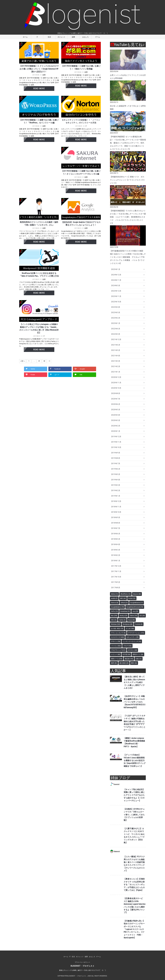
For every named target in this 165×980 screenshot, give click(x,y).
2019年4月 (116, 480)
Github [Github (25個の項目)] (124, 603)
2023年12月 (116, 291)
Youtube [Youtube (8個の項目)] (139, 624)
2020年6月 (116, 404)
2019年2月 (116, 490)
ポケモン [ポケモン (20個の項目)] (132, 650)
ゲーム (98, 37)
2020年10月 (116, 388)
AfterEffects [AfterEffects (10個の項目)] (125, 594)
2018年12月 (116, 501)
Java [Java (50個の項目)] (135, 611)
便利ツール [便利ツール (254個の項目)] (117, 659)
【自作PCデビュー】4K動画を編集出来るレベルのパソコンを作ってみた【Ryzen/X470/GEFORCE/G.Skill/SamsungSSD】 (134, 702)
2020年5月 (116, 410)
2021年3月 (116, 361)
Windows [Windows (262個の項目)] (116, 624)
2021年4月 (116, 356)
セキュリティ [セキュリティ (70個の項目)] (132, 637)
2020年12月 (116, 377)
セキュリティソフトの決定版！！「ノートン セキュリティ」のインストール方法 (81, 121)
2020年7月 (116, 399)
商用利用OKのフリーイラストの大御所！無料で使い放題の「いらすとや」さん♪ (39, 224)
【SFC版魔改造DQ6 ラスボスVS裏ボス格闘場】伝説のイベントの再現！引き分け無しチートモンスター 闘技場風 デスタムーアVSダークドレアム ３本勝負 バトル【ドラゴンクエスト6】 (128, 257)
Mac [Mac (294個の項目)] (114, 616)
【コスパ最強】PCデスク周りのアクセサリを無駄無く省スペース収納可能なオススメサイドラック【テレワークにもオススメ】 (134, 864)
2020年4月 (116, 415)
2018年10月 (116, 512)
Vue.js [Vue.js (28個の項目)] (131, 620)
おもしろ (85, 37)
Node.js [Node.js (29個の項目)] (124, 616)
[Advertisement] (39, 172)
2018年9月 (116, 517)
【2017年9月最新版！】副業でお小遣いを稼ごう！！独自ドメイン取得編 (81, 67)
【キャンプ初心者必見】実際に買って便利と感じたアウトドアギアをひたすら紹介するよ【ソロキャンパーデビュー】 (134, 795)
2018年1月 (116, 561)
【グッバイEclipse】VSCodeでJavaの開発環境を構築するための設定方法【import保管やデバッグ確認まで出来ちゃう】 (135, 761)
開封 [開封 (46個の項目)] (134, 663)
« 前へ (23, 361)
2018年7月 (116, 528)
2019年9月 (116, 453)
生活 (49, 37)
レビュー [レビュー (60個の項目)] (116, 654)
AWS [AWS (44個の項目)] (123, 598)
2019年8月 (116, 458)
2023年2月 (116, 318)
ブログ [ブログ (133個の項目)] (127, 646)
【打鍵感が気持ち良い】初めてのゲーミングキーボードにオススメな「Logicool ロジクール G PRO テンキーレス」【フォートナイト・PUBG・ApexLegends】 (134, 929)
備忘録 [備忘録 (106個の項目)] (129, 659)
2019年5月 (116, 474)
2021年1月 (116, 372)
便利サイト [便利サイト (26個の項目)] (138, 654)
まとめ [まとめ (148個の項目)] (130, 629)
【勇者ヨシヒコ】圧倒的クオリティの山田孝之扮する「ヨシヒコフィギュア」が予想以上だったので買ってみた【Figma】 (134, 885)
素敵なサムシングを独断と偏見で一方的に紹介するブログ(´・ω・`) (82, 970)
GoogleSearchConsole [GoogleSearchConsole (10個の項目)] (135, 607)
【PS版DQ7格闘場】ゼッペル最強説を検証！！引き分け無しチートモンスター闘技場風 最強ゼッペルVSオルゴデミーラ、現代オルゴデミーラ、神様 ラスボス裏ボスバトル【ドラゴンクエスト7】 (128, 143)
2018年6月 (116, 534)
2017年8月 (116, 588)
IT (37, 37)
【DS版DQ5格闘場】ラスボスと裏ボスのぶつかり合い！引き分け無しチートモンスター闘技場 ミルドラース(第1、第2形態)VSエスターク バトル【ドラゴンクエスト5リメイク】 (128, 217)
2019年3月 (116, 485)
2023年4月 (116, 307)
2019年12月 (116, 437)
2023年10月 (116, 302)
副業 (73, 37)
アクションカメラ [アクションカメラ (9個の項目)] (118, 633)
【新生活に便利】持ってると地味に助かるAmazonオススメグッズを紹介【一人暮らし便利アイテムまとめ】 (134, 682)
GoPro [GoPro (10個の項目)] (114, 611)
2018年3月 (116, 550)
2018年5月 (116, 539)
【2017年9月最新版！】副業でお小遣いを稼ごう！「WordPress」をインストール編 (39, 121)
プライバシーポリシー (82, 962)
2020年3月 (116, 420)
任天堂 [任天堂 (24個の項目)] (126, 654)
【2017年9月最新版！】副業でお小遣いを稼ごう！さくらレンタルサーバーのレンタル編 (81, 172)
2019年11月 (116, 442)
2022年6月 (116, 329)
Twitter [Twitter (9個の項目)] (122, 620)
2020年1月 (116, 431)
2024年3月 (116, 286)
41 (39, 361)
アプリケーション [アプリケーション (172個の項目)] (136, 633)
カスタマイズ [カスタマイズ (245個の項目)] (117, 637)
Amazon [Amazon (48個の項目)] (137, 594)
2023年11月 (116, 296)
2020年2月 (116, 426)
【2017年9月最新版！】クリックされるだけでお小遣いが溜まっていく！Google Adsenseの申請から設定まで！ (39, 69)
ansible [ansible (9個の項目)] (114, 598)
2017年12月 (116, 566)
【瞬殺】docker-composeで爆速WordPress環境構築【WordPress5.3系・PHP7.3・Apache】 (134, 742)
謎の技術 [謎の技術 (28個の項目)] (124, 663)
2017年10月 (116, 577)
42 (44, 361)
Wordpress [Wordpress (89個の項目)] (128, 624)
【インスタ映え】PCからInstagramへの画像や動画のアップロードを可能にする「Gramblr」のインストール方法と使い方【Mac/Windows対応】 (39, 329)
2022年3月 (116, 334)
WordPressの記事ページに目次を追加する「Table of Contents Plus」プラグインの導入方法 (39, 275)
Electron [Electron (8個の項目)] (115, 603)
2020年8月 (116, 393)
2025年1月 (116, 269)
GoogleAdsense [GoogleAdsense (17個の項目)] (137, 603)
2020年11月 (116, 383)
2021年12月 (116, 339)
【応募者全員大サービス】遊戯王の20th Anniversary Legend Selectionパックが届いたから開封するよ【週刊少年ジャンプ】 (135, 906)
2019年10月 (116, 447)
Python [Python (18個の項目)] (133, 616)
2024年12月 (116, 275)
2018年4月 (116, 544)
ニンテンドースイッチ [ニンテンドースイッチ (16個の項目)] (132, 641)
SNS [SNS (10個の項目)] (114, 620)
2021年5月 (116, 350)
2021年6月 (116, 345)
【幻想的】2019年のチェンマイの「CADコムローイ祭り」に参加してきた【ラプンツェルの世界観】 (134, 815)
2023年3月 (116, 312)
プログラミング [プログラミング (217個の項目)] (118, 650)
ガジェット (61, 37)
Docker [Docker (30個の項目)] (132, 598)
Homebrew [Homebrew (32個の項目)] (125, 611)
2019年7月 (116, 464)
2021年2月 (116, 366)
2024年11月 (116, 280)
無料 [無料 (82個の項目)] (114, 663)
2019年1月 (116, 496)
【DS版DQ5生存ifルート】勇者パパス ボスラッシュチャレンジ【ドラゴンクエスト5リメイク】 (127, 180)
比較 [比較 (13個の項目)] (139, 659)
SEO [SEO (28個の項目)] (142, 616)
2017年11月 (116, 571)
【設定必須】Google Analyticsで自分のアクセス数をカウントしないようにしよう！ (81, 224)
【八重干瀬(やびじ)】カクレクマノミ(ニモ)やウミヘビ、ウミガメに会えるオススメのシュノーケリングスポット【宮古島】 (134, 836)
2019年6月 (116, 469)
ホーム (25, 37)
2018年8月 (116, 523)
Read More (39, 89)
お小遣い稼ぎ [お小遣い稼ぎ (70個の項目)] (117, 629)
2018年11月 (116, 507)
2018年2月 (116, 555)
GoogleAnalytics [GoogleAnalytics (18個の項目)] (117, 607)
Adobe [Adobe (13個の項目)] (114, 594)
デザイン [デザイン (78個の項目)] (116, 641)
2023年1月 (116, 323)
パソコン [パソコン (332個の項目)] (116, 646)
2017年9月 (116, 582)
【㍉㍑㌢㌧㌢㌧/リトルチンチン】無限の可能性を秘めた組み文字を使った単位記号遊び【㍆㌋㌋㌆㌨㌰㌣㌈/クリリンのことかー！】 (135, 723)
